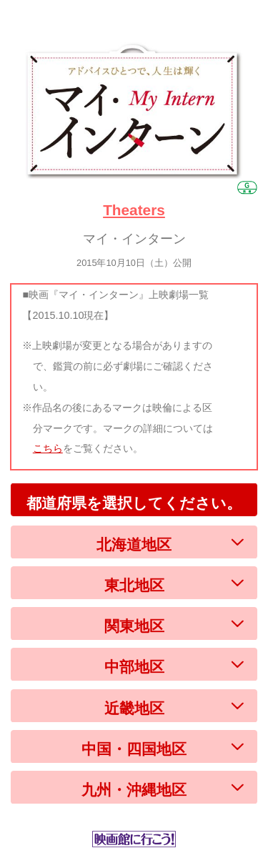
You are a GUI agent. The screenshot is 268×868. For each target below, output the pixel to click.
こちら (48, 448)
